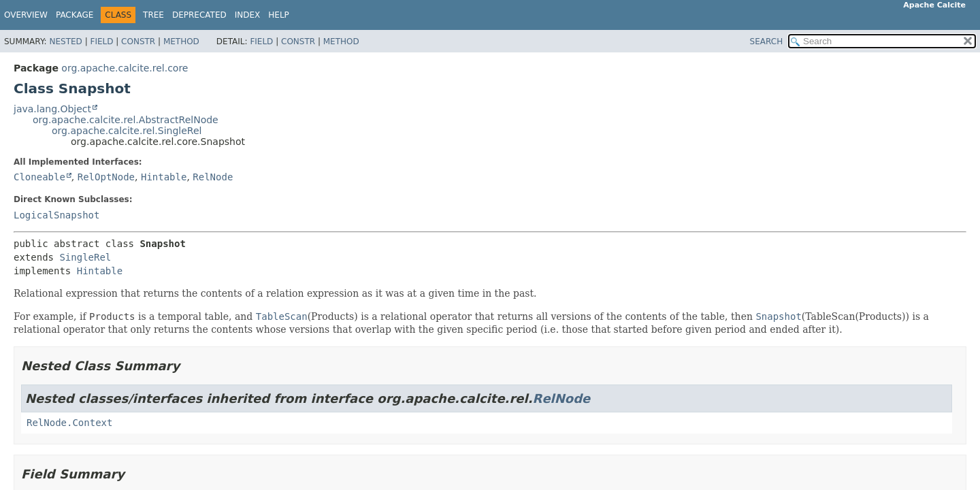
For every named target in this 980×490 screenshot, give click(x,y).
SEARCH (767, 42)
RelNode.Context (69, 423)
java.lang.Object (52, 109)
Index (248, 15)
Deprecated (199, 15)
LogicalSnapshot (56, 215)
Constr (138, 42)
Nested (65, 42)
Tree (153, 15)
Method (181, 42)
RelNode (213, 177)
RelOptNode (106, 177)
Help (279, 15)
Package (75, 15)
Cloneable (39, 177)
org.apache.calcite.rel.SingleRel (127, 131)
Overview (26, 15)
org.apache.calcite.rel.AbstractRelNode (126, 120)
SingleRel (85, 257)
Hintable (164, 177)
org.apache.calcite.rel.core (125, 68)
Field (101, 42)
